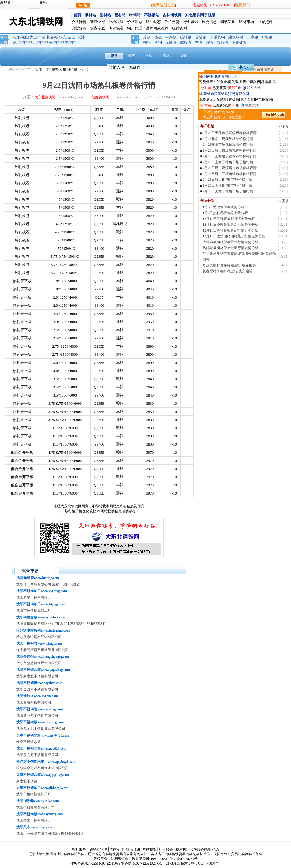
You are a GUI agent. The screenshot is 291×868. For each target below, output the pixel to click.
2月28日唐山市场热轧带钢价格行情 (230, 150)
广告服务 (166, 849)
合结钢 (201, 37)
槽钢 (147, 42)
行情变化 (55, 70)
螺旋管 (186, 42)
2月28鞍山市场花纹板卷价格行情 (228, 145)
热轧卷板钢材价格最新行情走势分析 (230, 248)
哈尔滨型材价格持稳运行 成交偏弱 (229, 265)
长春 (50, 37)
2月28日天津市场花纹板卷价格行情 (230, 133)
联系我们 (243, 5)
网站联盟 (150, 849)
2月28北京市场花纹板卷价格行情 (228, 139)
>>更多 (283, 127)
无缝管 (171, 42)
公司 (184, 56)
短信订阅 (133, 849)
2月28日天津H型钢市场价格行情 (227, 185)
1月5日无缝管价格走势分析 (223, 207)
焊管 (210, 42)
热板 (158, 37)
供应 (132, 56)
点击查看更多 (264, 70)
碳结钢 (186, 37)
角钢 (158, 42)
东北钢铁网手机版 (200, 15)
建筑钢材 (236, 37)
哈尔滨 (61, 37)
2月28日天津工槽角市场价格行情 (228, 191)
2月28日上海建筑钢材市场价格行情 (230, 156)
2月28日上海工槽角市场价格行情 (228, 162)
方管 (199, 42)
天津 (81, 37)
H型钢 (267, 37)
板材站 (90, 15)
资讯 (166, 56)
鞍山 (25, 37)
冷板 (147, 37)
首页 (77, 15)
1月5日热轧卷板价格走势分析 (225, 213)
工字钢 (253, 37)
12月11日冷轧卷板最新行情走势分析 (230, 225)
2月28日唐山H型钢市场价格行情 (227, 180)
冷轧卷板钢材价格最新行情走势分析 (230, 242)
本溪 (42, 37)
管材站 (120, 15)
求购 (149, 56)
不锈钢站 (152, 15)
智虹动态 (212, 849)
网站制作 (117, 849)
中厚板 (171, 37)
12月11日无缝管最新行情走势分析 (229, 219)
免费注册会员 (164, 5)
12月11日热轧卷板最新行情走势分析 (230, 230)
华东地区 (52, 42)
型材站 (105, 15)
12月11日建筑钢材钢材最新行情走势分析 (234, 236)
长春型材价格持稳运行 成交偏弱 (227, 271)
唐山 (72, 37)
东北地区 (20, 42)
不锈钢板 (239, 42)
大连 (33, 37)
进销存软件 (98, 849)
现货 (114, 56)
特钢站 (135, 15)
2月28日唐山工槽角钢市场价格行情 (230, 174)
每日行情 (71, 70)
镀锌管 (223, 42)
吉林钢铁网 (172, 15)
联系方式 (254, 88)
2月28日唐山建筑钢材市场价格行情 (230, 168)
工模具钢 (217, 37)
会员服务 (197, 849)
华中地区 (68, 42)
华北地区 (36, 42)
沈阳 (17, 37)
